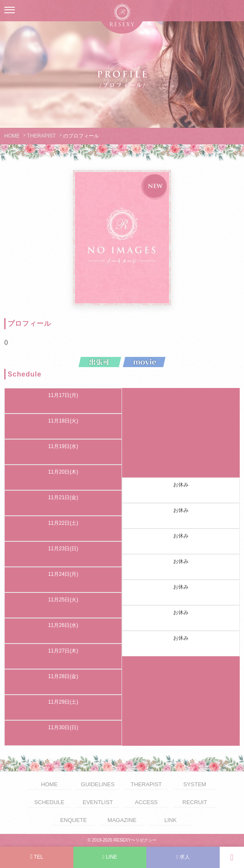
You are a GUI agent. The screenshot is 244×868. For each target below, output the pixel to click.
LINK (170, 820)
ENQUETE (74, 820)
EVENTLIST (98, 802)
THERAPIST (41, 136)
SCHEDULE (49, 802)
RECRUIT (195, 802)
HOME (12, 136)
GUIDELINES (98, 784)
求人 (183, 857)
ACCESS (146, 802)
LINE (110, 857)
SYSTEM (195, 784)
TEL (36, 857)
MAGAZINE (122, 820)
